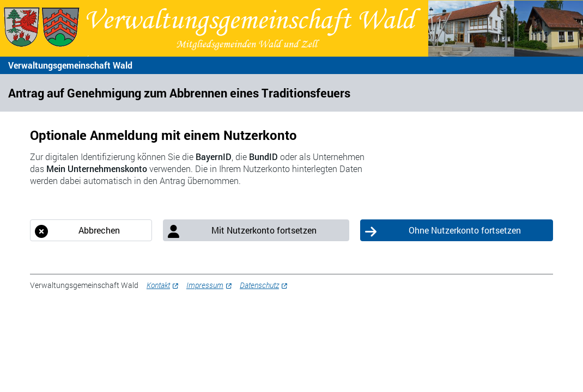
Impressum (205, 285)
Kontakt (158, 285)
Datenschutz (259, 285)
